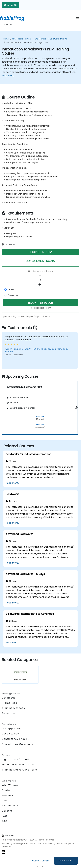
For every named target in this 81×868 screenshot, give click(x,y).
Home (6, 39)
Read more (8, 76)
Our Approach (11, 729)
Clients (6, 801)
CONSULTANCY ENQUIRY (41, 261)
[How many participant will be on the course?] (41, 280)
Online (11, 290)
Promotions (9, 703)
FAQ (4, 816)
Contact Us (11, 5)
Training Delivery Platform (19, 770)
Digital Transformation (17, 759)
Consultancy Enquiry (15, 739)
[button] (76, 407)
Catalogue (9, 698)
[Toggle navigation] (77, 18)
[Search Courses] (38, 25)
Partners (8, 795)
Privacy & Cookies (41, 861)
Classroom (14, 295)
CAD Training (40, 39)
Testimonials (10, 806)
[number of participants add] (41, 284)
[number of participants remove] (41, 275)
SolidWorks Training (59, 39)
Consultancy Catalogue (17, 744)
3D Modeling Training (22, 39)
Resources (9, 713)
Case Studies (10, 734)
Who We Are (10, 785)
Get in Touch (66, 861)
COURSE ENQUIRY (41, 252)
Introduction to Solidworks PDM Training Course (27, 43)
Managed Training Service (19, 765)
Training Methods (13, 708)
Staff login (41, 866)
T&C (5, 821)
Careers (7, 811)
